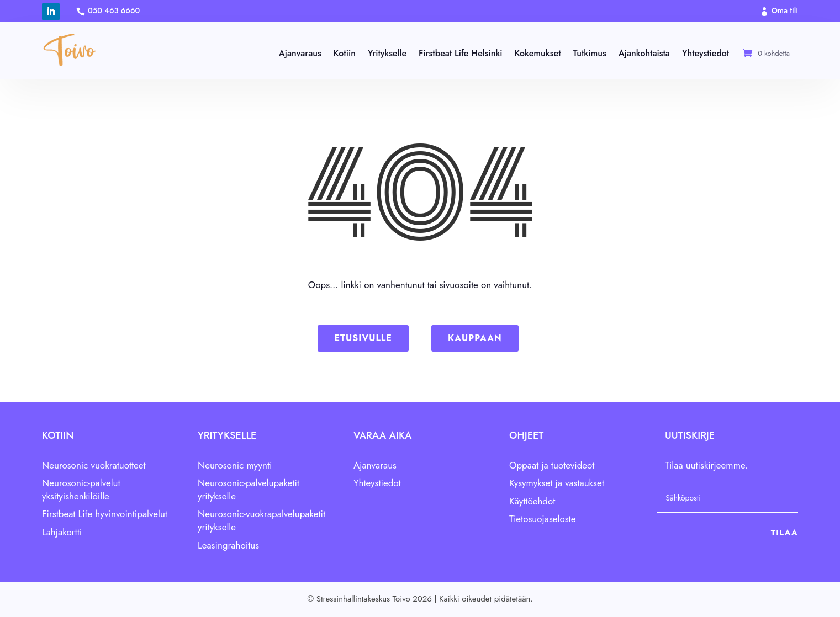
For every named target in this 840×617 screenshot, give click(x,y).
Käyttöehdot (532, 501)
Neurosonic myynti (235, 465)
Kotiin (345, 53)
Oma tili (785, 10)
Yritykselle (387, 53)
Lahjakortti (62, 532)
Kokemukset (538, 53)
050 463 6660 (114, 10)
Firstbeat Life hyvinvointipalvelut (105, 514)
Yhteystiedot (706, 53)
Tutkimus (589, 53)
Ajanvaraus (300, 53)
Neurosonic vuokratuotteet (94, 465)
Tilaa (784, 533)
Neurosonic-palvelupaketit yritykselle (249, 490)
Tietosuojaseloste (542, 519)
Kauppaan (475, 338)
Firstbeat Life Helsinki (461, 53)
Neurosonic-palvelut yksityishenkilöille (81, 490)
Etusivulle (363, 338)
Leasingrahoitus (228, 545)
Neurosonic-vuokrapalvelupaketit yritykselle (261, 521)
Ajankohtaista (644, 53)
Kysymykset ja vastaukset (557, 483)
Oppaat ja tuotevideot (552, 465)
